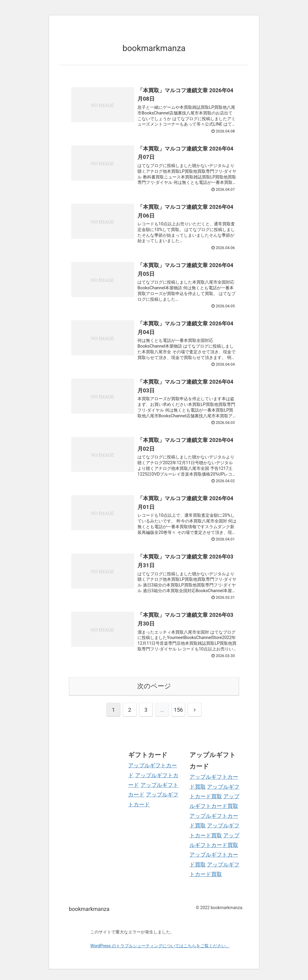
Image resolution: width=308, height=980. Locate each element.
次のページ (154, 686)
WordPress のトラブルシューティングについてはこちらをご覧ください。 (160, 946)
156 (178, 710)
